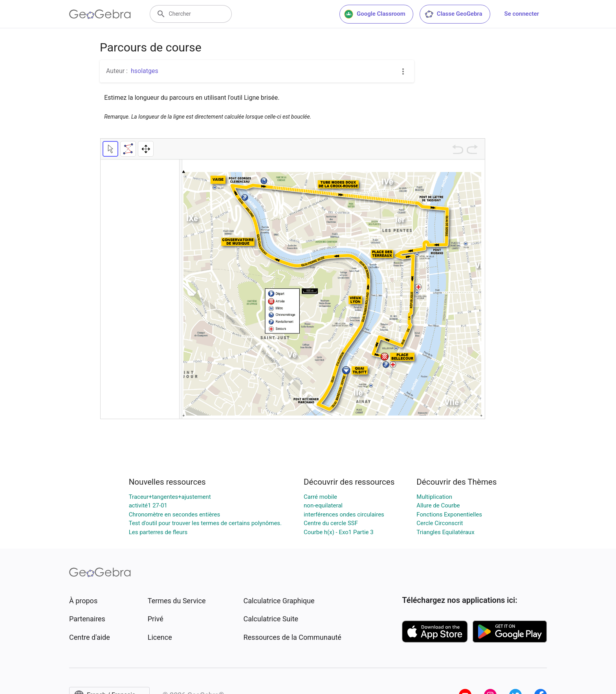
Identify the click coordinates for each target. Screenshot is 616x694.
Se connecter (522, 14)
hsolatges (145, 71)
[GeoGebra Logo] (100, 14)
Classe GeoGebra (453, 14)
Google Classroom (375, 14)
